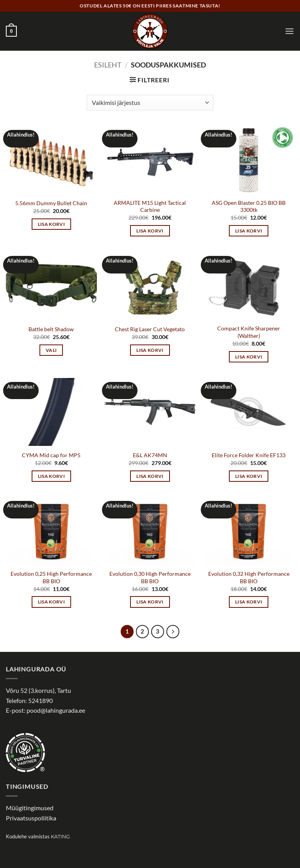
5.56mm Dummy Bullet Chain (51, 203)
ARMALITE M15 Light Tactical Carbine (150, 206)
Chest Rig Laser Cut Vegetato (150, 329)
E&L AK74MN (150, 455)
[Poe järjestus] (150, 103)
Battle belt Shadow (51, 329)
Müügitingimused (30, 808)
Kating (60, 837)
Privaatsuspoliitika (31, 818)
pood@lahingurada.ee (56, 710)
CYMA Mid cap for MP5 (51, 455)
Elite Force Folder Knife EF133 (249, 455)
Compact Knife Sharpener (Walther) (249, 332)
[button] (11, 31)
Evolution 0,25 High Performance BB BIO (51, 577)
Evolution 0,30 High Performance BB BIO (150, 577)
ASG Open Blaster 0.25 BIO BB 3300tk (249, 206)
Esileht (108, 65)
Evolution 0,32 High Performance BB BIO (249, 577)
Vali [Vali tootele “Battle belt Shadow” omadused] (51, 350)
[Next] (173, 632)
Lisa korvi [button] (51, 224)
